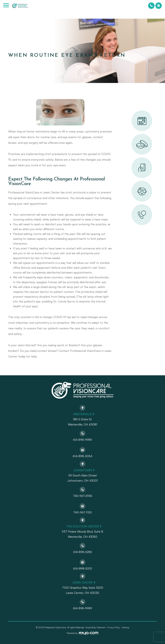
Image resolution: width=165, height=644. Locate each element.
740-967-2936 (83, 496)
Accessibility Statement (95, 627)
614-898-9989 (82, 440)
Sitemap (126, 627)
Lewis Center (82, 582)
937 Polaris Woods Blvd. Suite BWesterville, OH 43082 (82, 534)
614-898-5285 (83, 552)
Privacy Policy (114, 627)
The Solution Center (82, 526)
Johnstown (83, 470)
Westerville (82, 414)
